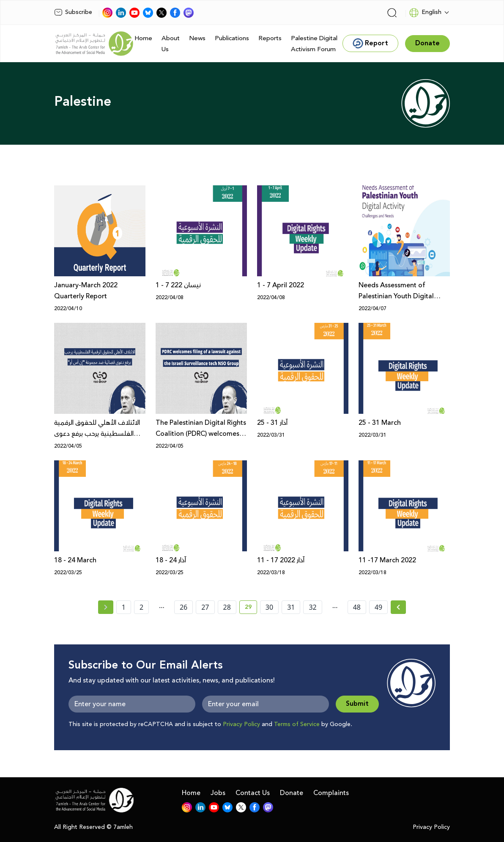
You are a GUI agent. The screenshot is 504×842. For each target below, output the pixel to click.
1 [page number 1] (124, 607)
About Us (171, 44)
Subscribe (73, 12)
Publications (232, 38)
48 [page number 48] (357, 607)
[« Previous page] (106, 607)
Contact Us (253, 793)
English (425, 13)
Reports (270, 38)
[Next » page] (398, 607)
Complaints (331, 793)
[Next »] (399, 607)
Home (143, 38)
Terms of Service (297, 724)
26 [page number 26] (184, 607)
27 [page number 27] (205, 607)
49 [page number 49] (378, 607)
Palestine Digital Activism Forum (314, 44)
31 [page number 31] (291, 607)
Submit (357, 704)
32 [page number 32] (312, 607)
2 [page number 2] (141, 607)
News (197, 38)
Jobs (218, 793)
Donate (292, 793)
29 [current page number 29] (251, 608)
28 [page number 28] (227, 607)
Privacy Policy (241, 724)
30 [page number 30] (269, 607)
